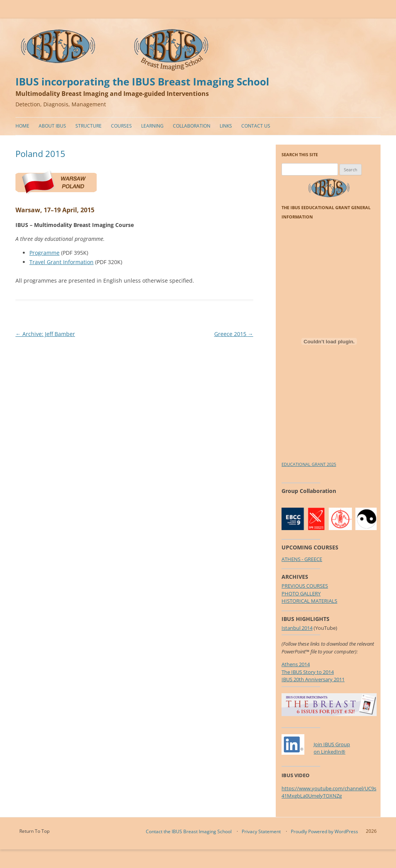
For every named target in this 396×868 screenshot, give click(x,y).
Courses (121, 126)
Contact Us (256, 126)
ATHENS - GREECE (302, 559)
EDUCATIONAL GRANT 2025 (309, 464)
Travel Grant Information (61, 262)
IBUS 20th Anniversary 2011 (313, 679)
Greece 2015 (234, 334)
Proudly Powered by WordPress (324, 831)
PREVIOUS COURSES (305, 586)
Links (226, 126)
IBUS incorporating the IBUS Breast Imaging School (142, 82)
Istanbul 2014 (297, 628)
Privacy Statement (261, 831)
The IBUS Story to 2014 (308, 672)
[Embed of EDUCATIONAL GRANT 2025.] (329, 341)
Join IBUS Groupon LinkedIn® (332, 748)
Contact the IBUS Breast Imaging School (189, 831)
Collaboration (192, 126)
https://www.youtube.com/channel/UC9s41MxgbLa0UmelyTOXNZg (329, 792)
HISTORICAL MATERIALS (309, 601)
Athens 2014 (296, 664)
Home (22, 126)
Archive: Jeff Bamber (45, 334)
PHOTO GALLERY (301, 593)
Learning (152, 126)
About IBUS (52, 126)
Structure (89, 126)
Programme (44, 253)
